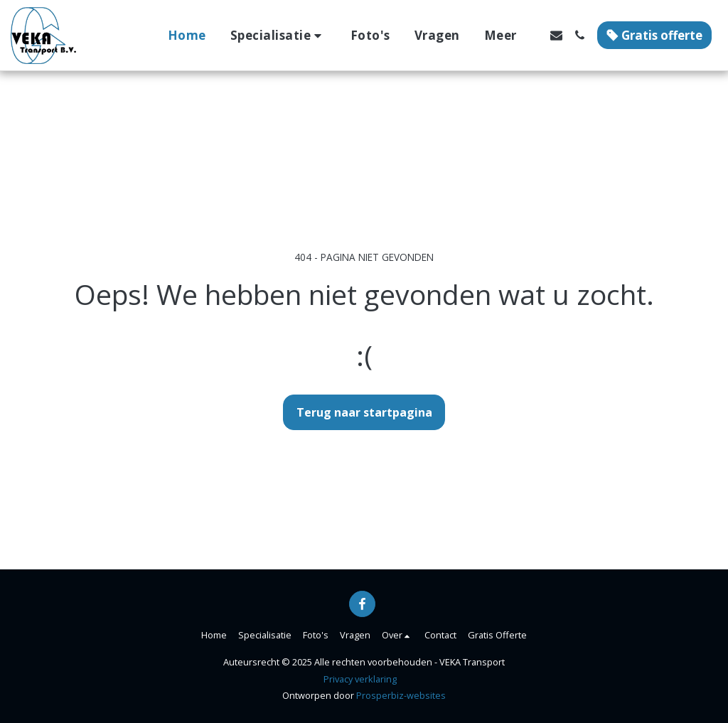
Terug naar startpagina (364, 412)
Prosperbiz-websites (401, 695)
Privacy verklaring (360, 679)
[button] (278, 35)
